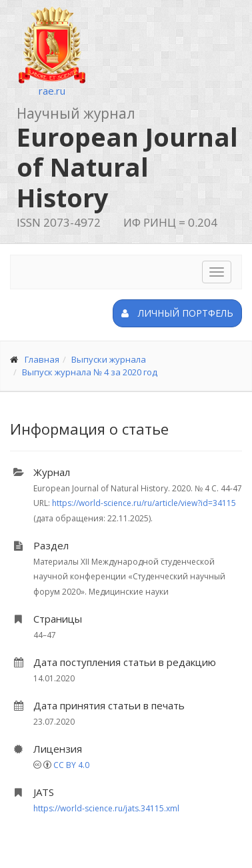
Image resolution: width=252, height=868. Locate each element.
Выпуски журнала (109, 359)
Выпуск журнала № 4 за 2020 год (90, 372)
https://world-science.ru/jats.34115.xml (106, 808)
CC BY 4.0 (71, 765)
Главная (42, 359)
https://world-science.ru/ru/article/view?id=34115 (144, 503)
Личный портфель (177, 313)
